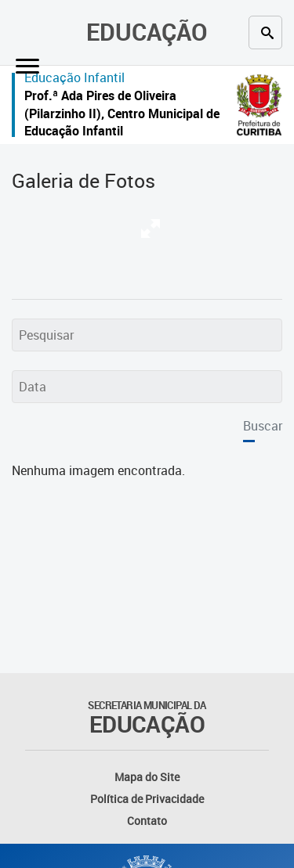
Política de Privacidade (147, 799)
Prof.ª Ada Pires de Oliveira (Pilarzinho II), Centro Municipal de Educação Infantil (122, 113)
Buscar (263, 426)
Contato (147, 821)
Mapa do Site (147, 777)
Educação (147, 32)
